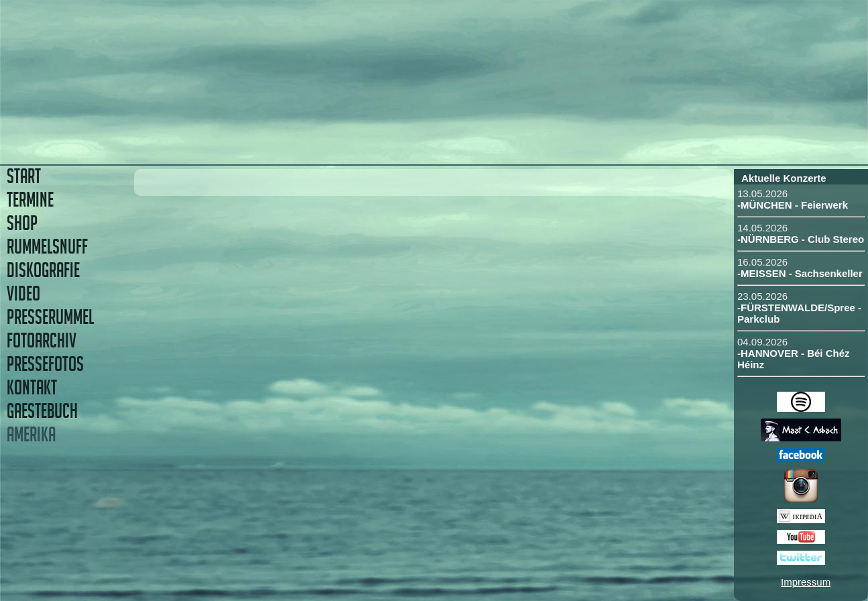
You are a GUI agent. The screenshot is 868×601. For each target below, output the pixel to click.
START (24, 176)
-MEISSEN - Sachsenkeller (800, 273)
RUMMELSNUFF (47, 247)
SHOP (22, 223)
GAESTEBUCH (42, 411)
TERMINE (30, 200)
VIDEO (23, 293)
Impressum (806, 582)
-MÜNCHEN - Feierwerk (793, 205)
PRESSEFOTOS (45, 364)
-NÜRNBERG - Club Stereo (801, 239)
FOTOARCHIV (42, 340)
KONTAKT (32, 387)
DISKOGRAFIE (43, 270)
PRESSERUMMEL (50, 317)
